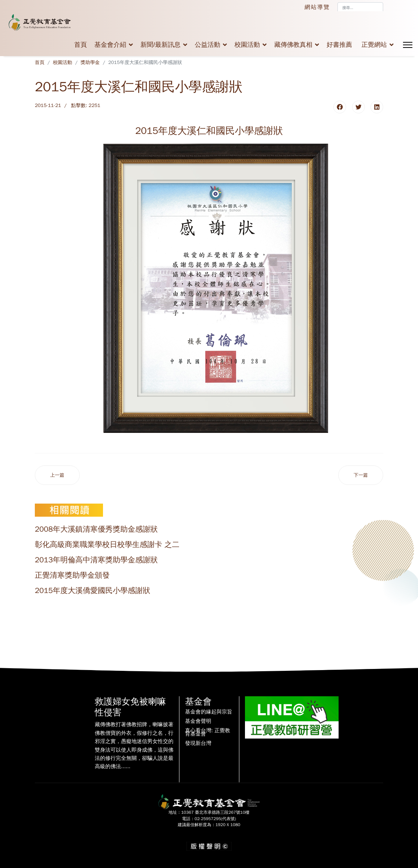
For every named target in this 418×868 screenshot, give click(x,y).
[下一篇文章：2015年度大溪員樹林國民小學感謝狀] (361, 475)
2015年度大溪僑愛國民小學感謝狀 (93, 591)
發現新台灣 (198, 743)
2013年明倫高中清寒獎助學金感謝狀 (96, 560)
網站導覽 (317, 7)
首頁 (81, 45)
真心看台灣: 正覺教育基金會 (208, 733)
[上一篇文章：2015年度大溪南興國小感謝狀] (57, 475)
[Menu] (408, 45)
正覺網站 (374, 45)
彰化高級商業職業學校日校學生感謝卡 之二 (107, 545)
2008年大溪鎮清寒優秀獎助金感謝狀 (96, 529)
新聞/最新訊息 (160, 45)
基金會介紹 (110, 45)
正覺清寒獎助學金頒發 (72, 575)
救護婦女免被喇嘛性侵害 (130, 707)
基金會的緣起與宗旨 (209, 712)
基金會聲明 (198, 721)
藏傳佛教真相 (293, 45)
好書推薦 (339, 45)
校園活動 (247, 45)
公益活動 (208, 45)
